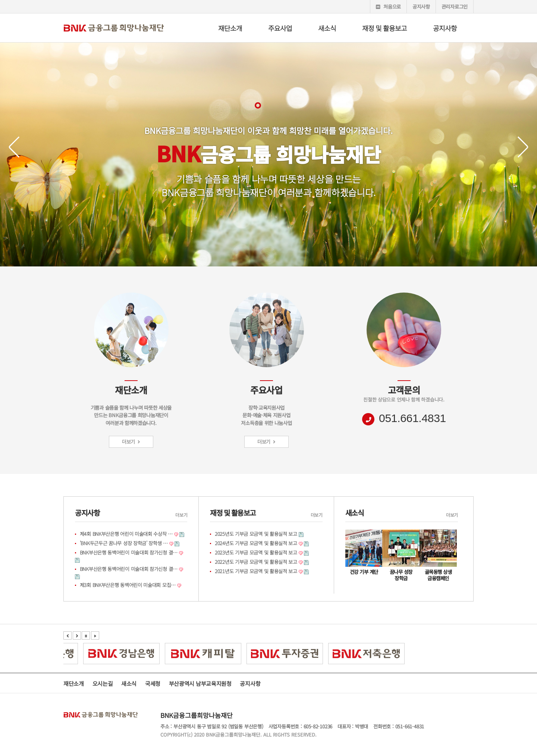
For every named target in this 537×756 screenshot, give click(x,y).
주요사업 (280, 28)
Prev (19, 147)
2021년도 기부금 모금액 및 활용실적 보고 (256, 571)
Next (519, 147)
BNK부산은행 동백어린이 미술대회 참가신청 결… (129, 552)
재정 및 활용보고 (384, 28)
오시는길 (103, 683)
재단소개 (230, 28)
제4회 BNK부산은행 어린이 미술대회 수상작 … (126, 534)
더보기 (131, 442)
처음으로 (388, 7)
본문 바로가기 (0, 0)
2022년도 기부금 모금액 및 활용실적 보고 (256, 562)
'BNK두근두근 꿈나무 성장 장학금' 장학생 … (124, 543)
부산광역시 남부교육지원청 (200, 683)
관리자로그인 (455, 7)
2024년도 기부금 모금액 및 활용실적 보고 (256, 543)
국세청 (153, 683)
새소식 (327, 28)
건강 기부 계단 (364, 572)
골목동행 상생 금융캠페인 (438, 575)
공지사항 (421, 7)
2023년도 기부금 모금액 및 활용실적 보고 (256, 552)
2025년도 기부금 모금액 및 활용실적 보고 (256, 534)
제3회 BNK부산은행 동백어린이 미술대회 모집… (128, 585)
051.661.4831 (412, 418)
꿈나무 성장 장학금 (401, 575)
